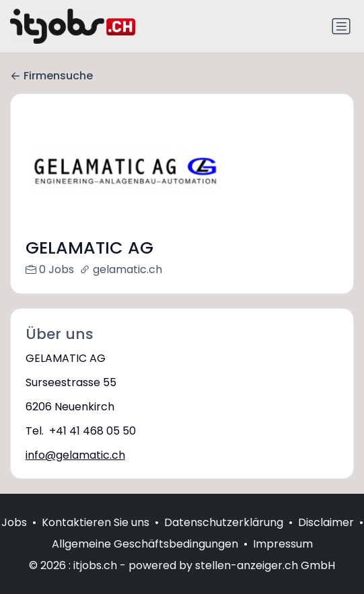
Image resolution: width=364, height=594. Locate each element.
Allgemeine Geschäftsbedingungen (145, 558)
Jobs (14, 536)
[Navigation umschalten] (341, 26)
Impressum (283, 558)
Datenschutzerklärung (224, 536)
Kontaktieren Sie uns (96, 536)
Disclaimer (326, 536)
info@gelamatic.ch (75, 455)
